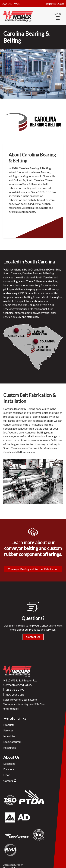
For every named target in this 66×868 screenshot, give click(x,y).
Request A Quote (54, 4)
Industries (9, 736)
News (7, 775)
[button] (58, 16)
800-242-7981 (11, 4)
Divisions (9, 769)
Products (9, 725)
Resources (10, 748)
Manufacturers (12, 742)
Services (8, 730)
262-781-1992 (15, 689)
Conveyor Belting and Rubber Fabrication (33, 569)
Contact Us (33, 637)
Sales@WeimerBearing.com (20, 699)
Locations (9, 764)
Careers (8, 781)
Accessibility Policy (13, 865)
